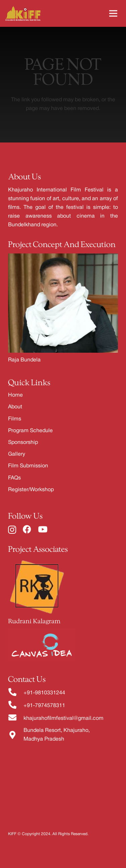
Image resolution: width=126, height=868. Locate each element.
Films (15, 419)
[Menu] (113, 13)
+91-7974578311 (44, 706)
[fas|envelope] (16, 718)
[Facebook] (27, 529)
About (15, 407)
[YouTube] (43, 529)
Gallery (17, 454)
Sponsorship (23, 443)
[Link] (23, 14)
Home (15, 395)
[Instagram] (12, 530)
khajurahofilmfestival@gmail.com (64, 718)
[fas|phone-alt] (16, 693)
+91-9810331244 (44, 693)
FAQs (14, 478)
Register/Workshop (31, 490)
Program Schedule (30, 431)
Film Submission (28, 466)
